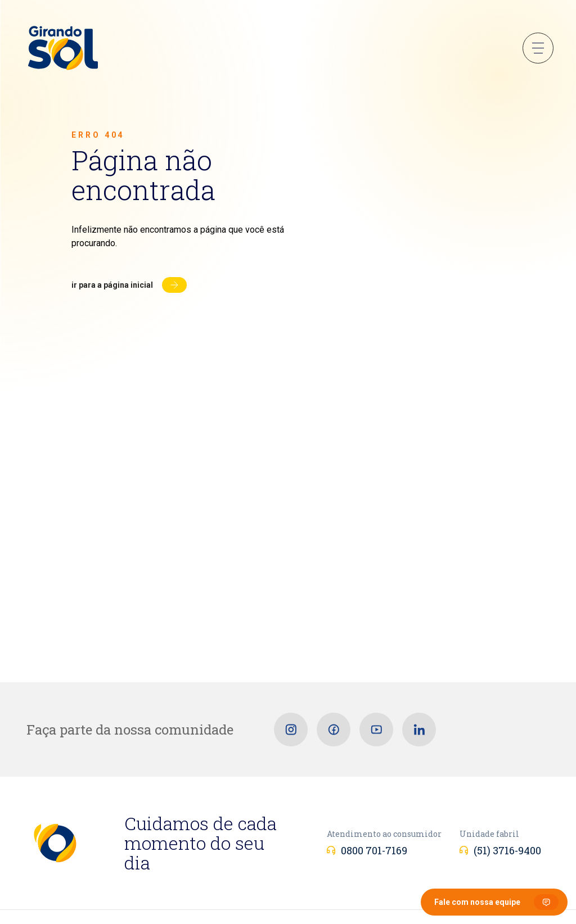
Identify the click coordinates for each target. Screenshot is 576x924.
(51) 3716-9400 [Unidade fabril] (507, 850)
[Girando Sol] (63, 49)
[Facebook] (334, 730)
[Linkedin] (419, 730)
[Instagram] (291, 730)
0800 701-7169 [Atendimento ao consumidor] (374, 850)
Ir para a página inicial (112, 285)
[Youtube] (376, 730)
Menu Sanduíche (538, 48)
